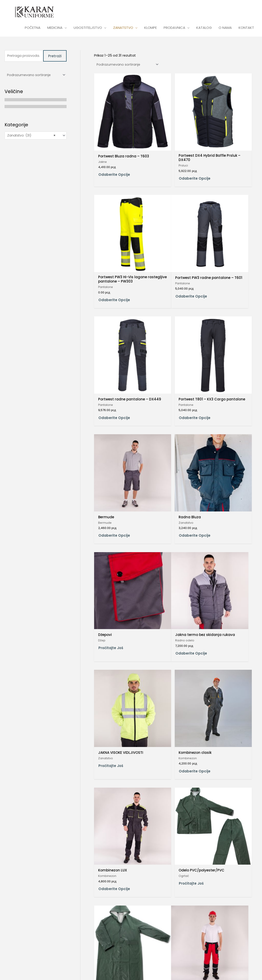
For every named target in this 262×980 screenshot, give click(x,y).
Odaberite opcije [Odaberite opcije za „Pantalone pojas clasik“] (170, 628)
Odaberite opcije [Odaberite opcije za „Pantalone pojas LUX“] (114, 724)
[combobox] (36, 137)
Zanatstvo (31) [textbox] (31, 137)
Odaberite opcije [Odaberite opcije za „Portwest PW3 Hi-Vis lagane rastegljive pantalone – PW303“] (226, 158)
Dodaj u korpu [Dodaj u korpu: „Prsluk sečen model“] (111, 913)
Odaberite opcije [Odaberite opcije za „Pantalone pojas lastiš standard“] (226, 632)
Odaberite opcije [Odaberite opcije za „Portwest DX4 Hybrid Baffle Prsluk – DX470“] (170, 154)
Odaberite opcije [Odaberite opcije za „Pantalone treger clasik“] (226, 724)
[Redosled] (36, 77)
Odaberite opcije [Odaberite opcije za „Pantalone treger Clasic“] (170, 724)
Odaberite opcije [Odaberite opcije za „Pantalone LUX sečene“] (114, 628)
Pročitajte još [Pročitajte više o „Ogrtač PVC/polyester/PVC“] (222, 534)
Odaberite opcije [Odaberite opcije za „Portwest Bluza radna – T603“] (114, 154)
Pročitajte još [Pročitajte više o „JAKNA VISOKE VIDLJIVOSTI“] (166, 438)
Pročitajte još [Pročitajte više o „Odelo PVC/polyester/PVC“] (166, 534)
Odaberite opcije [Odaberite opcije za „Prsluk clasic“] (226, 817)
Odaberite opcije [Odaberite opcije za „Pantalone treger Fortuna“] (114, 820)
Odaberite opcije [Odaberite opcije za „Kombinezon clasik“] (226, 440)
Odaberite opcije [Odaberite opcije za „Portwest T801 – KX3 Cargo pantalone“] (226, 254)
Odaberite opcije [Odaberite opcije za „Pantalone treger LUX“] (170, 817)
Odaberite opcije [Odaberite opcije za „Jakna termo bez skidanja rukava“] (114, 443)
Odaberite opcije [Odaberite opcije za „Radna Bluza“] (170, 347)
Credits (57, 969)
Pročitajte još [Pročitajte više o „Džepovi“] (222, 341)
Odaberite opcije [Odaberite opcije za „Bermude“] (114, 347)
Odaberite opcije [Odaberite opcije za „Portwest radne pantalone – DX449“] (170, 254)
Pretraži (55, 57)
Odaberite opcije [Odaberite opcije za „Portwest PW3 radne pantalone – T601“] (114, 254)
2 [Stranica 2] (108, 938)
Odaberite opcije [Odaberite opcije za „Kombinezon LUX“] (114, 536)
